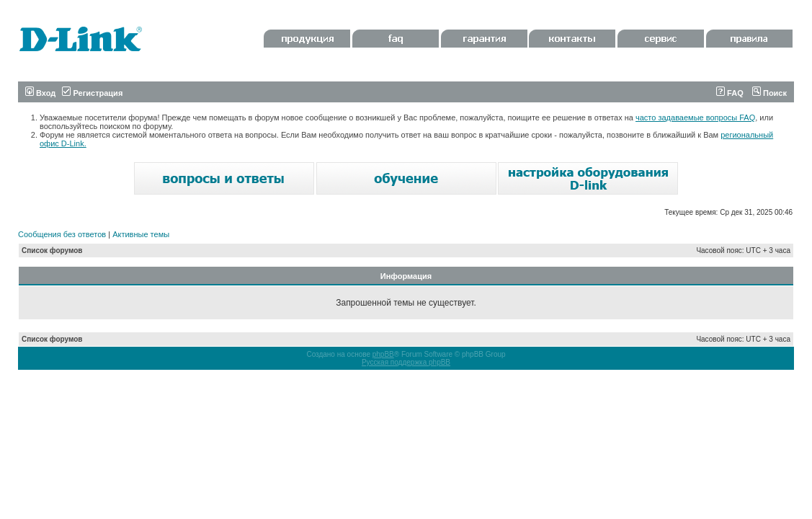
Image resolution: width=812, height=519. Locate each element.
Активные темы (141, 234)
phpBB (383, 354)
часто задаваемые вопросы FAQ (695, 117)
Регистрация (92, 93)
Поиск (769, 93)
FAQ (730, 93)
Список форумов (52, 250)
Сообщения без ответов (62, 234)
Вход (40, 93)
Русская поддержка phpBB (406, 362)
